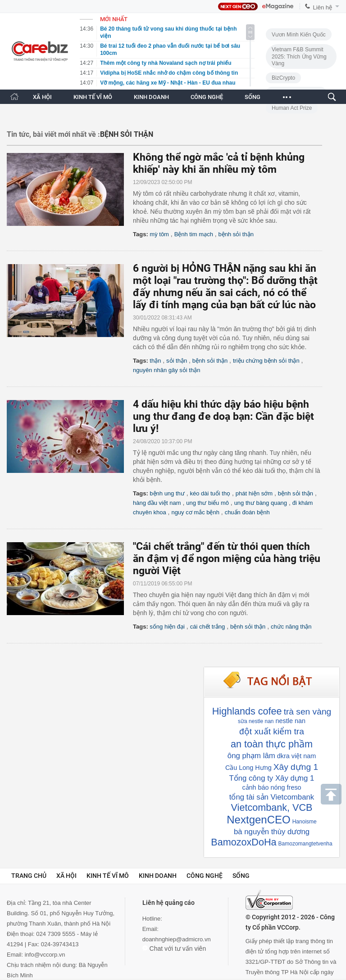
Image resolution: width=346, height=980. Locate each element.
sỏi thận (177, 361)
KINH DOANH (151, 97)
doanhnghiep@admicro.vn (177, 939)
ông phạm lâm (251, 756)
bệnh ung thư (167, 493)
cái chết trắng (208, 627)
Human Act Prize (292, 108)
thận (155, 361)
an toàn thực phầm (272, 744)
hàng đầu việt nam (157, 503)
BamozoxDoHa (244, 842)
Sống (241, 876)
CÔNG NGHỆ (207, 97)
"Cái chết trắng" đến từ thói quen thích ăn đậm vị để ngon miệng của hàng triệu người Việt (227, 559)
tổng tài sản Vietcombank (272, 797)
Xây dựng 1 (296, 767)
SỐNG (253, 97)
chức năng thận (291, 627)
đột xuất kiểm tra (272, 731)
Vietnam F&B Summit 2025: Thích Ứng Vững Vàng (299, 56)
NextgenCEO (258, 820)
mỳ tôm (159, 234)
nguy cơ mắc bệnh (195, 512)
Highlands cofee (247, 711)
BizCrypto (283, 78)
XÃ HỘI (42, 97)
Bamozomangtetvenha (305, 844)
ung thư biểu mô (207, 503)
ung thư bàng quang (261, 503)
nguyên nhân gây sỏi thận (166, 370)
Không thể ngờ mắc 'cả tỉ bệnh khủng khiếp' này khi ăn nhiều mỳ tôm (219, 163)
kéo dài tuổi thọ (210, 493)
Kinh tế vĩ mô (108, 876)
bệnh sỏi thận (236, 234)
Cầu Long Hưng (248, 768)
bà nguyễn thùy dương (272, 832)
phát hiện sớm (254, 493)
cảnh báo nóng (263, 787)
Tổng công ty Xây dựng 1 (272, 778)
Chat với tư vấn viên (174, 949)
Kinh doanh (158, 876)
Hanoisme (305, 822)
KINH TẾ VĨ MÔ (93, 97)
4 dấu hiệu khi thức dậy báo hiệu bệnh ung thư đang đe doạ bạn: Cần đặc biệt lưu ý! (223, 416)
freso (294, 787)
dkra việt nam (296, 756)
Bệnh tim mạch (194, 234)
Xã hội (66, 876)
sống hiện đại (167, 627)
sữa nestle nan (256, 721)
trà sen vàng (308, 712)
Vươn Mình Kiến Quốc (299, 35)
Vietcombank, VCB (272, 807)
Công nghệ (205, 876)
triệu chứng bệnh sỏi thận (266, 361)
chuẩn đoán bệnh (247, 512)
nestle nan (290, 721)
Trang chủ (29, 876)
